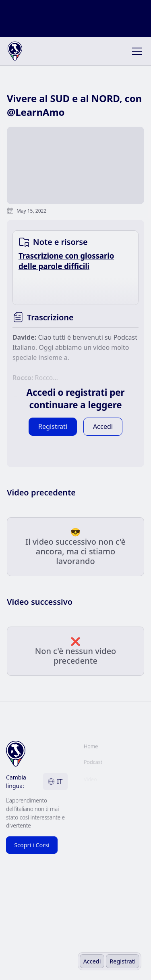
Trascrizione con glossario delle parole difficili (66, 261)
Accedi (92, 961)
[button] (135, 51)
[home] (21, 51)
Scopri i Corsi (32, 845)
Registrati (122, 961)
